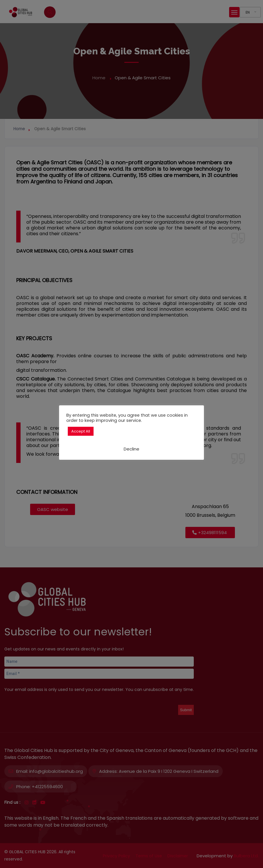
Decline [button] (131, 449)
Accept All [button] (81, 431)
